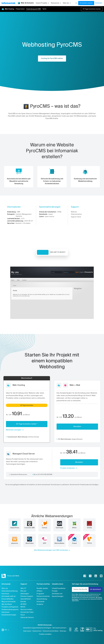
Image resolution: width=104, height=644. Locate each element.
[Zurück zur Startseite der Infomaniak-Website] (8, 3)
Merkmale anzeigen (14, 430)
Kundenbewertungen (9, 615)
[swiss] (82, 630)
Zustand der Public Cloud (27, 614)
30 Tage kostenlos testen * (27, 424)
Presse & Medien (8, 599)
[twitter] (90, 576)
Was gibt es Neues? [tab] (58, 252)
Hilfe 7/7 (23, 588)
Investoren (5, 594)
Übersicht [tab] (43, 252)
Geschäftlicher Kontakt (26, 600)
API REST (24, 604)
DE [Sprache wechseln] (7, 630)
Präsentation (20, 9)
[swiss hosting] (98, 630)
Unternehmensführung (10, 591)
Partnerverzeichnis (43, 596)
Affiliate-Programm (40, 592)
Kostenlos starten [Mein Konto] (86, 3)
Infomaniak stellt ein (9, 596)
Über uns (5, 588)
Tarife (44, 9)
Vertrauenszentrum (59, 628)
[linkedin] (96, 576)
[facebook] (85, 576)
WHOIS (23, 607)
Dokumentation (76, 214)
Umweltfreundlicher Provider (59, 590)
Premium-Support (27, 596)
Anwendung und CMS (34, 9)
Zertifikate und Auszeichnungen (58, 595)
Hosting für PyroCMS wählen (52, 59)
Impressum (6, 612)
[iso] (89, 630)
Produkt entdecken (68, 468)
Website (74, 212)
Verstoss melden (26, 610)
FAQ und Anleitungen (25, 592)
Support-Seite (76, 217)
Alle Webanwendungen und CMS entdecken (51, 550)
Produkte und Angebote (10, 607)
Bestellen (77, 427)
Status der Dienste (27, 618)
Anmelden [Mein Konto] (99, 3)
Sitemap (63, 631)
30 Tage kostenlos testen (92, 9)
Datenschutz (37, 631)
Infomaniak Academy (40, 603)
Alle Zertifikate (7, 604)
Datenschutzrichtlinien (51, 631)
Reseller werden (42, 588)
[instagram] (101, 576)
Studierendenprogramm (10, 610)
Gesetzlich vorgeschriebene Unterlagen (37, 628)
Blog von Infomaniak (9, 602)
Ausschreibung (42, 599)
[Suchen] (76, 3)
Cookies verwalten (45, 634)
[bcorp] (70, 630)
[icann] (76, 630)
